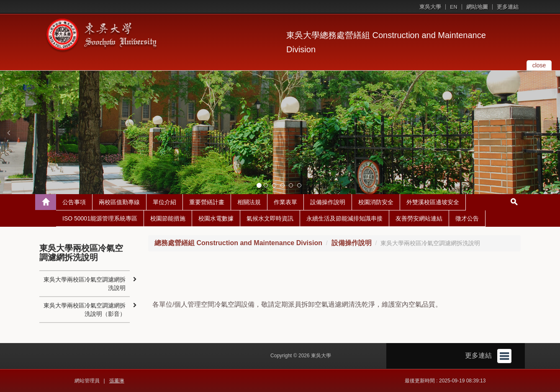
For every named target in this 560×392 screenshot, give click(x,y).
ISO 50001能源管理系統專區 (100, 218)
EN (454, 7)
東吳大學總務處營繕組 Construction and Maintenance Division (386, 42)
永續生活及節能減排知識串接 (344, 218)
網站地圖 (477, 7)
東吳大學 (430, 7)
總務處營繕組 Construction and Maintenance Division (238, 243)
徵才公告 (467, 218)
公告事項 (74, 202)
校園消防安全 (376, 202)
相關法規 (249, 202)
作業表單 (285, 202)
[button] (8, 133)
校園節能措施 (168, 218)
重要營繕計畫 (207, 202)
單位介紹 (164, 202)
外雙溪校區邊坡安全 (433, 202)
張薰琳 (117, 381)
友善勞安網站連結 (419, 218)
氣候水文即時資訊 (270, 218)
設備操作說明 (328, 202)
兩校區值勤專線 (119, 202)
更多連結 (508, 7)
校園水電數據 (216, 218)
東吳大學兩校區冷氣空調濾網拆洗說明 (85, 284)
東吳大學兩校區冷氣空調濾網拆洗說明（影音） (85, 310)
